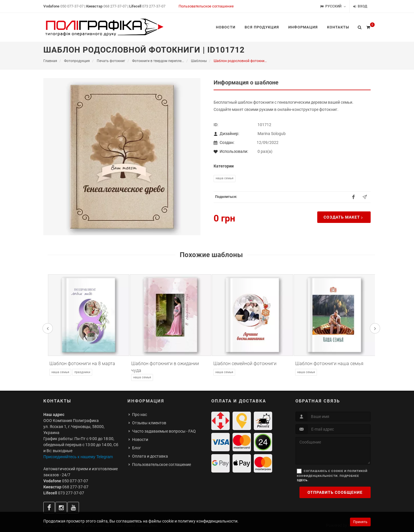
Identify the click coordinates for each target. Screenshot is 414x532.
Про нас (140, 415)
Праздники (82, 372)
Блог (137, 448)
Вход (360, 6)
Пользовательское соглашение (206, 6)
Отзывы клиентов (149, 423)
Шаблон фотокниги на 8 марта (82, 364)
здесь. (303, 480)
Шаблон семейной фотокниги (245, 364)
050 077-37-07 (72, 6)
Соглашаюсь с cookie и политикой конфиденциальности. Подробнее (332, 476)
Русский (333, 6)
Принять (360, 522)
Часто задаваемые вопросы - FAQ (164, 431)
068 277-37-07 (115, 6)
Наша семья (225, 178)
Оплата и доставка (150, 456)
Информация (146, 401)
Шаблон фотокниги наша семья (329, 364)
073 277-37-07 (154, 6)
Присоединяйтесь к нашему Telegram (78, 457)
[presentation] (48, 328)
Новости (140, 440)
